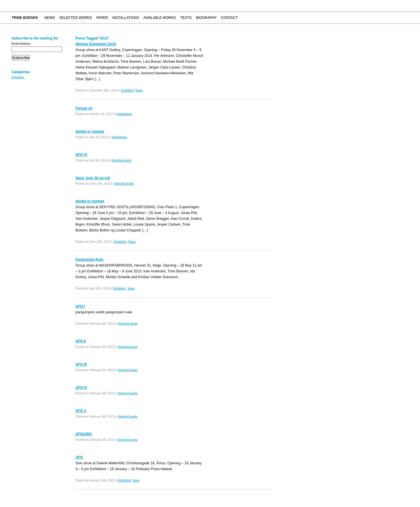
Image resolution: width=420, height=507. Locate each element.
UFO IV (81, 388)
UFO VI (81, 155)
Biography (206, 18)
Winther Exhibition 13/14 (96, 44)
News (50, 18)
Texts (186, 18)
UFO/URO (84, 434)
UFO (79, 457)
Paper (102, 18)
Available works (160, 18)
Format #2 (84, 108)
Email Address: (21, 44)
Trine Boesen (25, 18)
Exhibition (18, 77)
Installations (126, 18)
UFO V (81, 411)
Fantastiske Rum (89, 260)
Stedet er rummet (90, 132)
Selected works (76, 18)
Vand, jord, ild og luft (93, 178)
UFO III (81, 364)
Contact (229, 18)
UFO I (80, 306)
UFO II (81, 341)
